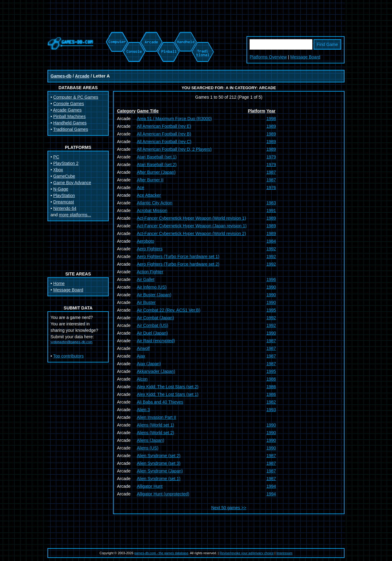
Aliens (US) (148, 448)
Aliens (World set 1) (156, 425)
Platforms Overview (268, 57)
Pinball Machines (70, 116)
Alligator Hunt (150, 486)
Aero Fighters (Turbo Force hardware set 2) (178, 264)
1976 (271, 188)
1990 (271, 287)
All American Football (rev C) (164, 142)
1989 (271, 126)
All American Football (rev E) (164, 126)
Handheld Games (70, 123)
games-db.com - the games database (161, 553)
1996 (271, 279)
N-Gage (61, 189)
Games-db (61, 76)
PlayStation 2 (66, 163)
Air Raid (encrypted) (156, 341)
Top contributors (69, 356)
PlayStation (64, 195)
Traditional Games (71, 129)
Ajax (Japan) (149, 364)
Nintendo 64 (65, 208)
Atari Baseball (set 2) (157, 165)
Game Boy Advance (72, 183)
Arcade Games (67, 110)
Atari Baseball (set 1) (157, 157)
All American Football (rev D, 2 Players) (174, 149)
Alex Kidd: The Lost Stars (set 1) (168, 394)
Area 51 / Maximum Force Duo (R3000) (174, 119)
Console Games (69, 104)
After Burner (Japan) (156, 172)
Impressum (284, 553)
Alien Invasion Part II (156, 417)
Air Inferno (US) (152, 287)
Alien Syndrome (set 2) (159, 456)
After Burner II (150, 180)
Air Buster (146, 302)
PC (56, 157)
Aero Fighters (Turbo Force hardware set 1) (178, 256)
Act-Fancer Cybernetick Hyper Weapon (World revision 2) (192, 233)
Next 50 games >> (229, 508)
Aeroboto (146, 241)
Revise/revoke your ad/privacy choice (247, 553)
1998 (271, 119)
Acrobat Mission (152, 210)
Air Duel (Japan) (152, 333)
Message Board (305, 57)
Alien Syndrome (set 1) (159, 479)
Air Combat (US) (153, 325)
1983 (271, 203)
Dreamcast (64, 202)
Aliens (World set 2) (156, 433)
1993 (271, 410)
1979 (271, 157)
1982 (271, 402)
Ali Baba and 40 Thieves (160, 402)
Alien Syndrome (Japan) (160, 471)
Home (59, 283)
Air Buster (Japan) (154, 295)
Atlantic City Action (155, 203)
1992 (271, 249)
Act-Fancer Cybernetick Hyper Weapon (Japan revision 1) (192, 226)
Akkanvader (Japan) (156, 371)
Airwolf (143, 348)
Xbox (58, 170)
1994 (271, 486)
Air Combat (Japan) (155, 318)
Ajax (141, 356)
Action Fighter (150, 272)
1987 (271, 172)
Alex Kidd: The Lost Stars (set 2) (168, 387)
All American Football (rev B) (164, 134)
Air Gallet (146, 279)
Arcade (82, 76)
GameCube (64, 176)
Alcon (142, 379)
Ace (141, 188)
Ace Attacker (149, 195)
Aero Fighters (150, 249)
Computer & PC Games (76, 97)
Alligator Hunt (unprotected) (163, 494)
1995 (271, 310)
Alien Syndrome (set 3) (159, 463)
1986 (271, 379)
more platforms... (75, 215)
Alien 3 (143, 410)
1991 (271, 210)
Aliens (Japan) (151, 440)
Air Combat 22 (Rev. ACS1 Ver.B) (169, 310)
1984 (271, 241)
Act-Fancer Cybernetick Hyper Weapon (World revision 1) (192, 218)
